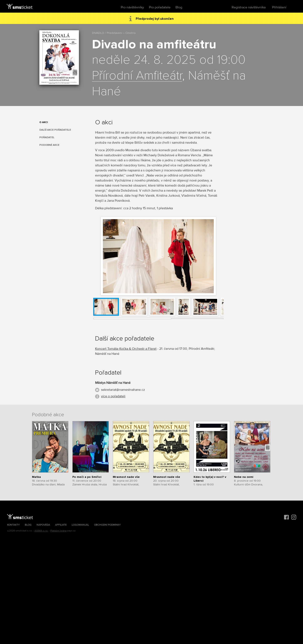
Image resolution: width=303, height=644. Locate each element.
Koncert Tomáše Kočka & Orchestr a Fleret (126, 349)
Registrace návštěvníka (249, 7)
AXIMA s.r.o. (41, 531)
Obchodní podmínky (107, 525)
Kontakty (13, 525)
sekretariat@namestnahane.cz (123, 390)
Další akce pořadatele (55, 130)
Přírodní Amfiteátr (137, 76)
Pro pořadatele (160, 7)
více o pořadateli (113, 396)
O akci (44, 122)
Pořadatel (47, 137)
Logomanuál (80, 525)
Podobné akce (49, 145)
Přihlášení (279, 7)
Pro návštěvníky (132, 7)
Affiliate (61, 525)
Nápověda (43, 525)
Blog (179, 7)
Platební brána (58, 531)
